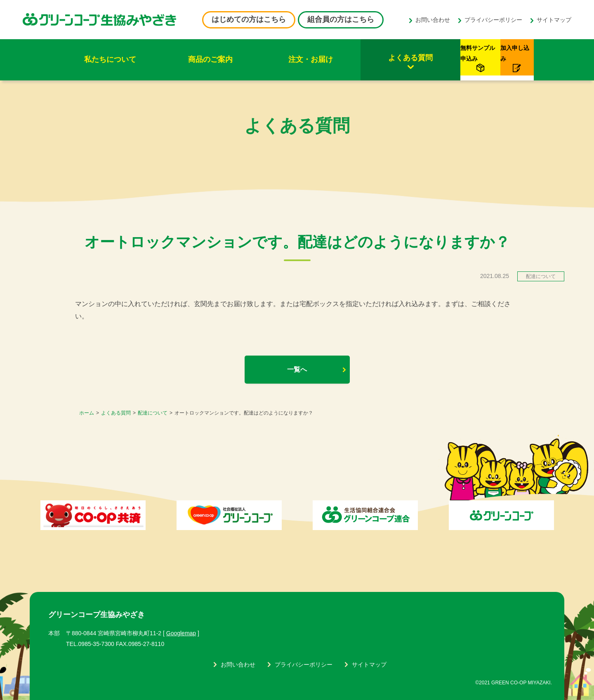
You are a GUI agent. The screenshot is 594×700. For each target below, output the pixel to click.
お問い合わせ (433, 20)
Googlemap (181, 633)
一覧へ (297, 369)
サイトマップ (554, 20)
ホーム (87, 413)
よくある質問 (327, 58)
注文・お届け (250, 59)
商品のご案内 (174, 59)
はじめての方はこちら (249, 19)
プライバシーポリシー (493, 20)
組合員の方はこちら (341, 19)
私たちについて (98, 59)
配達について (153, 413)
